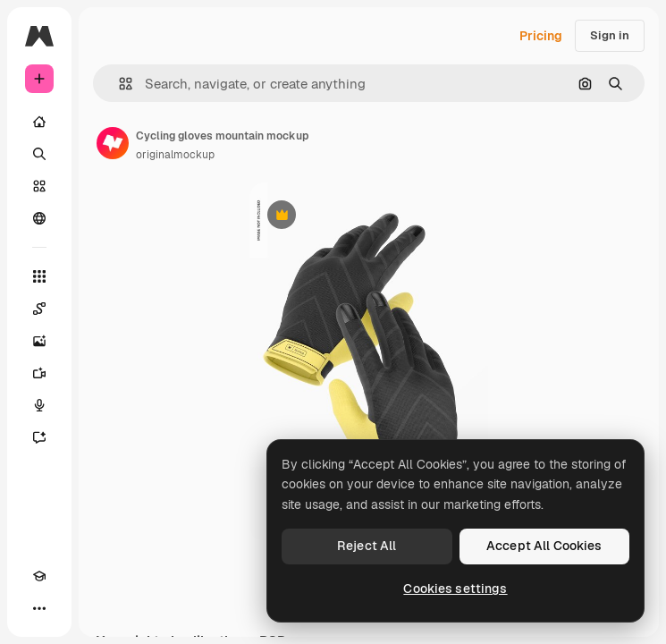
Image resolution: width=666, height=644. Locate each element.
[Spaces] (39, 309)
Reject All (367, 546)
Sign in (610, 35)
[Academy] (39, 576)
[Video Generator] (39, 373)
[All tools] (39, 276)
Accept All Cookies (544, 546)
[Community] (39, 218)
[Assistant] (39, 437)
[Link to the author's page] (113, 143)
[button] (118, 84)
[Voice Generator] (39, 405)
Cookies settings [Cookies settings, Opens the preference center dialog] (455, 589)
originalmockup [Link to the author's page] (175, 155)
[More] (39, 608)
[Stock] (39, 186)
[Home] (39, 122)
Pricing (541, 36)
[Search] (39, 154)
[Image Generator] (39, 341)
